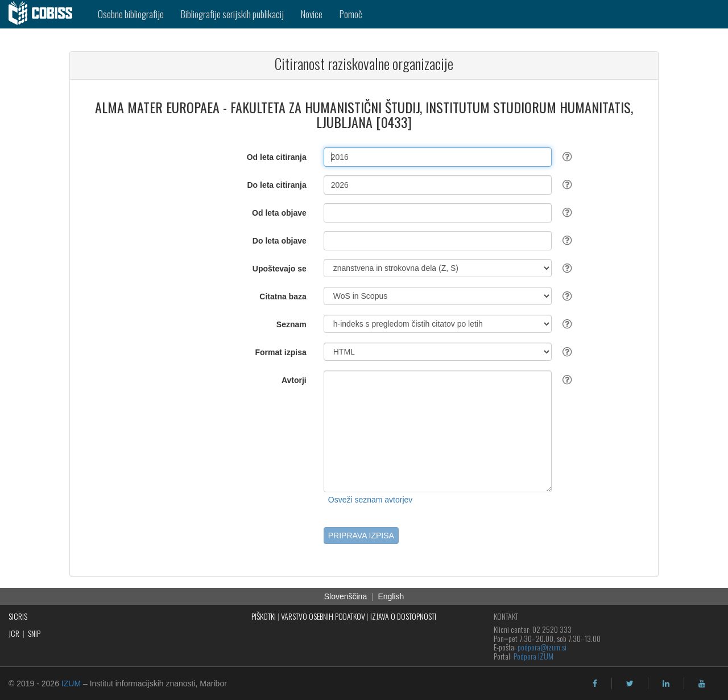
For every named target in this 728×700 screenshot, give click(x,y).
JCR (14, 633)
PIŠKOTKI (264, 616)
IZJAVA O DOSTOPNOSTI (403, 616)
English (391, 596)
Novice (312, 14)
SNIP (34, 633)
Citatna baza (283, 297)
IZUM (71, 683)
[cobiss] (45, 14)
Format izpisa (281, 352)
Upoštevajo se (280, 269)
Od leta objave (279, 213)
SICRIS (18, 616)
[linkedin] (666, 683)
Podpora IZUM (533, 656)
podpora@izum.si (542, 647)
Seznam (291, 324)
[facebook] (595, 683)
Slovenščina (346, 596)
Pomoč (351, 14)
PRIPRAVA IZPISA (361, 536)
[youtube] (702, 683)
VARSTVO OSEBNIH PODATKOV (323, 616)
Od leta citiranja (277, 157)
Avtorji (294, 380)
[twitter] (630, 683)
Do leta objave (280, 241)
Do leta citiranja (276, 185)
